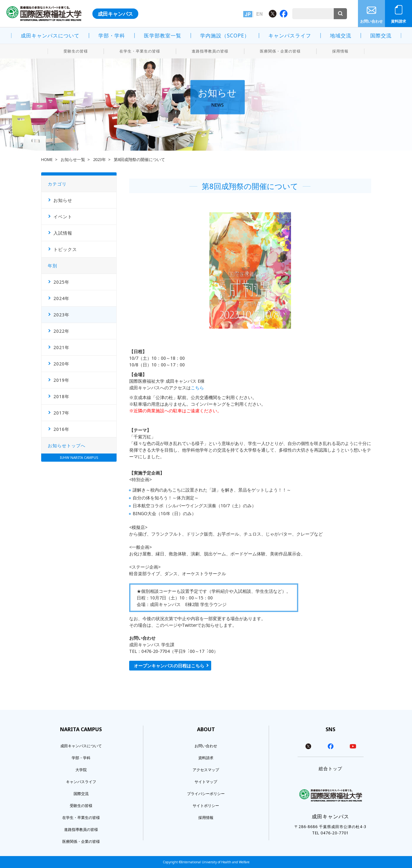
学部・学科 (112, 36)
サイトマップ (206, 782)
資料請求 (398, 21)
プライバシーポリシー (206, 794)
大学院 (81, 770)
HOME (47, 160)
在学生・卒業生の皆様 (140, 51)
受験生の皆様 (76, 51)
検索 (340, 14)
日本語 (248, 14)
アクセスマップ (206, 770)
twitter (308, 746)
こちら (197, 388)
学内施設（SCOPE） (225, 36)
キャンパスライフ (290, 36)
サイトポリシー (206, 806)
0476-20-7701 (335, 833)
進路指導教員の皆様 (210, 51)
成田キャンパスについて (50, 36)
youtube (353, 746)
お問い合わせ (371, 21)
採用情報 (340, 51)
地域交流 (341, 36)
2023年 (99, 160)
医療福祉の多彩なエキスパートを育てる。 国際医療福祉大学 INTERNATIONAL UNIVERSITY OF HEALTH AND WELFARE (44, 14)
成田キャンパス (115, 14)
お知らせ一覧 (73, 160)
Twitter (273, 14)
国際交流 (381, 36)
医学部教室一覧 (163, 36)
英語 (259, 14)
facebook (331, 746)
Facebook (284, 14)
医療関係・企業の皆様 (280, 51)
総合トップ (330, 768)
